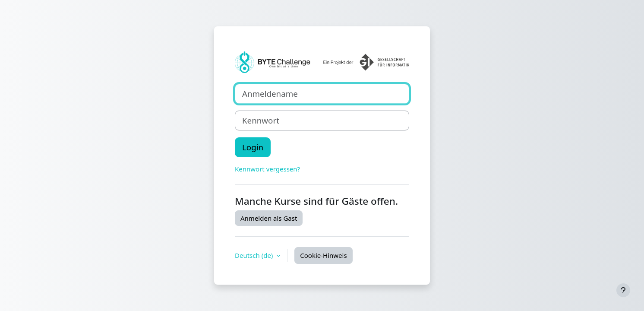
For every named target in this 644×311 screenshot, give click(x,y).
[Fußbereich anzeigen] (623, 290)
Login (253, 147)
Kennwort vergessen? (267, 169)
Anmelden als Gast (269, 218)
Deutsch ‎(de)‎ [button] (255, 255)
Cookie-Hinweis (323, 255)
